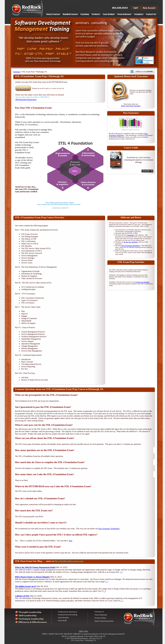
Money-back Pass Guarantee (131, 106)
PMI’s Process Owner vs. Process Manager (32, 577)
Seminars (17, 72)
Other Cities (83, 631)
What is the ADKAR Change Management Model (35, 567)
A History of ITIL (22, 596)
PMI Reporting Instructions (26, 100)
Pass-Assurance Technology (131, 245)
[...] (121, 572)
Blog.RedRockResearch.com (69, 561)
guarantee (130, 235)
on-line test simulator (131, 242)
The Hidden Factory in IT (25, 586)
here (71, 541)
